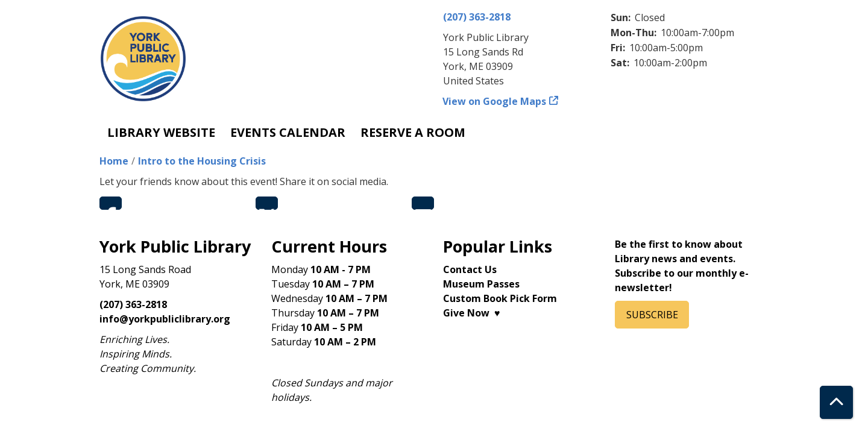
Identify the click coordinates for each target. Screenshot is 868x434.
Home (114, 161)
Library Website (161, 132)
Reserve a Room (413, 132)
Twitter (267, 203)
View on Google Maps (495, 101)
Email (423, 203)
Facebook (111, 203)
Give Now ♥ (472, 313)
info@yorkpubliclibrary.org (165, 319)
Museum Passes (481, 284)
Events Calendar (288, 132)
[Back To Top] (836, 402)
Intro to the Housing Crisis (202, 161)
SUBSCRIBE (652, 315)
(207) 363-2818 (477, 17)
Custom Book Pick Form (500, 298)
